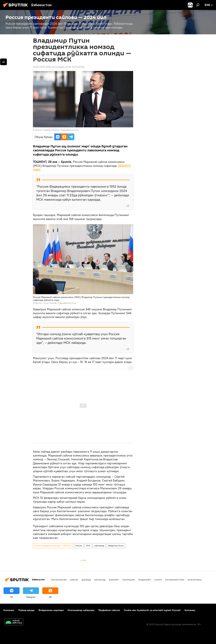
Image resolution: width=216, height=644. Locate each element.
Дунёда (86, 580)
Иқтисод (100, 580)
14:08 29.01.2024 (42, 67)
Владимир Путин (116, 546)
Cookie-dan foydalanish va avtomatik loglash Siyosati (152, 610)
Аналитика (195, 580)
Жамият (114, 580)
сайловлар (99, 546)
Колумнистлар (175, 580)
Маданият (145, 580)
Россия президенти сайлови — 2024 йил (53, 546)
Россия (79, 546)
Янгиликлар (59, 580)
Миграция (129, 580)
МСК (88, 546)
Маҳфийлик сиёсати (109, 610)
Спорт (158, 580)
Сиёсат (74, 580)
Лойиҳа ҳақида (26, 610)
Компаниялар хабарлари (81, 610)
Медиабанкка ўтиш (70, 130)
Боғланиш (9, 610)
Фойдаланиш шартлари (51, 610)
